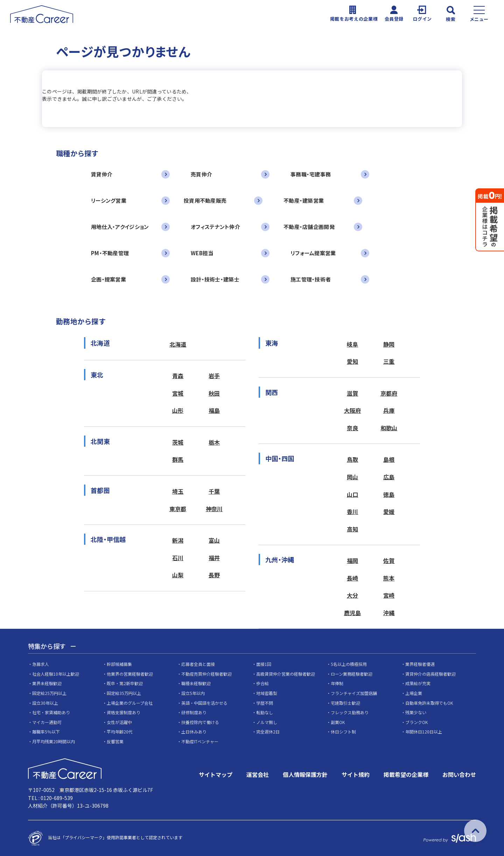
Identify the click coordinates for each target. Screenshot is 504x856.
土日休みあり (194, 732)
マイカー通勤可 (47, 722)
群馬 (178, 459)
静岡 (389, 344)
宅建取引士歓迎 (345, 703)
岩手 (214, 376)
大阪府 (353, 410)
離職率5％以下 (46, 732)
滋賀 (353, 393)
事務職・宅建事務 (311, 174)
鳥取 (353, 459)
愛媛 (389, 511)
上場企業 (414, 693)
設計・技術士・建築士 (215, 279)
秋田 (214, 393)
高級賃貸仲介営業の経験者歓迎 (286, 674)
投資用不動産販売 (205, 200)
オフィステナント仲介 (215, 227)
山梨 (178, 575)
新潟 (178, 540)
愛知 (353, 361)
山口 (353, 494)
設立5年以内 (193, 693)
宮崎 (389, 595)
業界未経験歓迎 (47, 683)
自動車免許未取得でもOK (429, 703)
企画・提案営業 (108, 279)
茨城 (178, 442)
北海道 (178, 344)
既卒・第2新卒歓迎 (125, 683)
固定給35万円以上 (124, 693)
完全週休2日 (268, 732)
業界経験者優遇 (420, 664)
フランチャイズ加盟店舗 (354, 693)
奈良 (353, 428)
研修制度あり (194, 712)
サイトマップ (216, 774)
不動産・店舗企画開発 (309, 227)
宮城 (178, 393)
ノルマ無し (267, 722)
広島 (389, 477)
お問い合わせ (459, 774)
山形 (178, 410)
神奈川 (214, 509)
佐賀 (389, 561)
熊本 (389, 578)
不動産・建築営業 (304, 200)
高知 (353, 529)
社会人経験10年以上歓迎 (56, 674)
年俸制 (337, 683)
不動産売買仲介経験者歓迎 (206, 674)
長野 (214, 575)
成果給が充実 (418, 683)
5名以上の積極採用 (349, 664)
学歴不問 (265, 703)
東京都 (178, 509)
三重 (389, 361)
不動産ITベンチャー (200, 741)
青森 (178, 376)
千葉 (214, 491)
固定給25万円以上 (49, 693)
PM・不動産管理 (110, 253)
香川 (353, 511)
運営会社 (258, 774)
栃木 (214, 442)
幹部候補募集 (119, 664)
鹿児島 (353, 613)
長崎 (353, 578)
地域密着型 (267, 693)
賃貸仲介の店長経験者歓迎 (430, 674)
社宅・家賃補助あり (51, 712)
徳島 (389, 494)
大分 (353, 595)
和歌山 (389, 428)
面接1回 (264, 664)
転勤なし (265, 712)
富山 (214, 540)
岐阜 (353, 344)
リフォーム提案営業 (313, 253)
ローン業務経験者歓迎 (352, 674)
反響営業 (115, 741)
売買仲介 (201, 174)
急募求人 (41, 664)
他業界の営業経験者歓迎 (130, 674)
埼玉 (178, 491)
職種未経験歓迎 (196, 683)
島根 (389, 459)
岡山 (353, 477)
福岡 (353, 561)
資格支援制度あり (124, 712)
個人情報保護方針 (305, 774)
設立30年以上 (45, 703)
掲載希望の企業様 (406, 774)
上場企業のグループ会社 (130, 703)
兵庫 (389, 410)
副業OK (338, 722)
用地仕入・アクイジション (120, 227)
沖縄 (389, 613)
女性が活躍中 (119, 722)
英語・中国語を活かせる (204, 703)
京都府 (389, 393)
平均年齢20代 (120, 732)
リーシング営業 (109, 200)
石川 (178, 558)
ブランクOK (416, 722)
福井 (214, 558)
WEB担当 (202, 253)
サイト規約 (356, 774)
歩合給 (262, 683)
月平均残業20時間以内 (54, 741)
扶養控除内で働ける (200, 722)
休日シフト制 (343, 732)
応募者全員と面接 (198, 664)
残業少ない (416, 712)
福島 (214, 410)
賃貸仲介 (102, 174)
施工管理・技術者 (311, 279)
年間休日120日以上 (424, 732)
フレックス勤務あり (350, 712)
